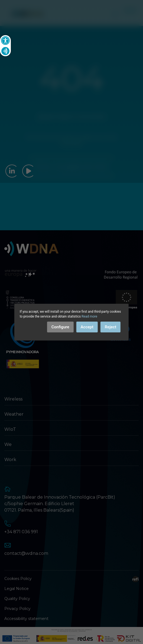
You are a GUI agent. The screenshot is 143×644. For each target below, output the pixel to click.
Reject (110, 327)
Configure (60, 327)
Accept (87, 327)
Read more (89, 316)
